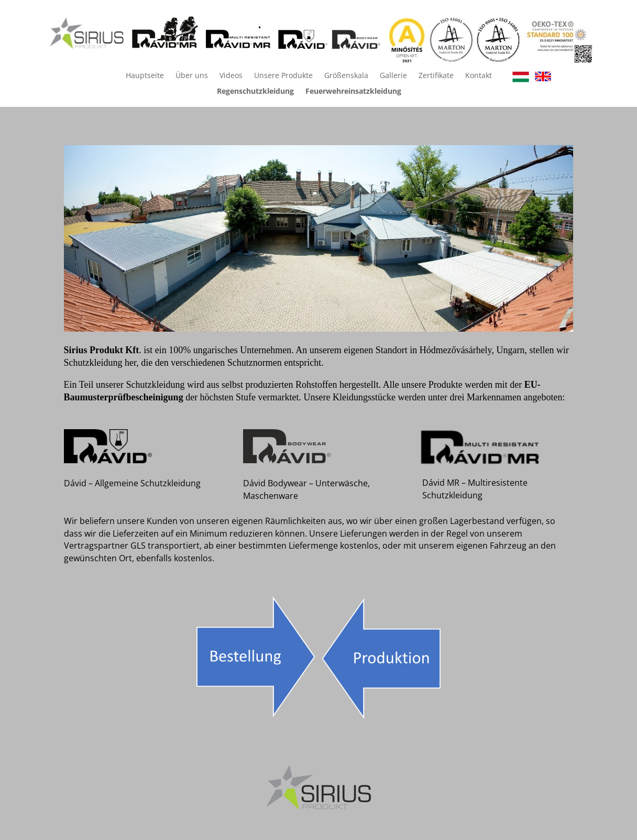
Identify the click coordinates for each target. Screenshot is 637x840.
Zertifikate (436, 76)
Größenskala (346, 76)
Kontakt (479, 76)
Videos (231, 76)
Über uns (192, 76)
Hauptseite (145, 76)
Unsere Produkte (283, 76)
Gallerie (393, 76)
